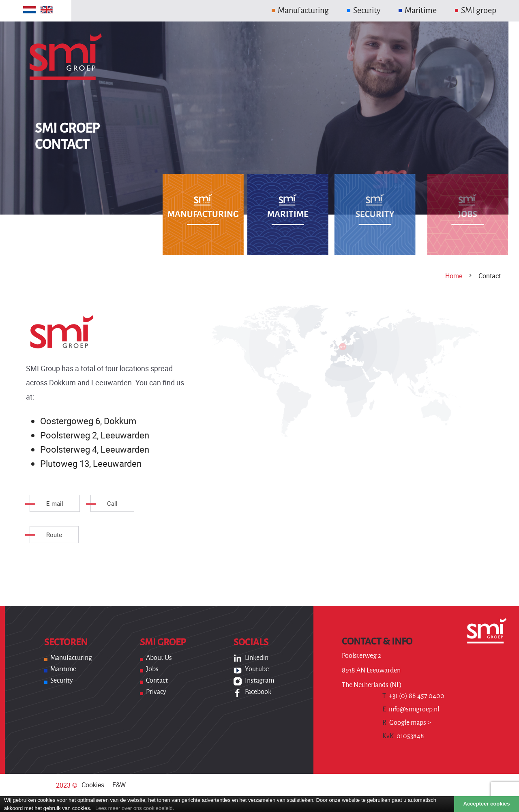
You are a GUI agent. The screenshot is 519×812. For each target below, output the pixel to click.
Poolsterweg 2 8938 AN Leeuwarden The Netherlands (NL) (372, 670)
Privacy (156, 692)
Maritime (63, 669)
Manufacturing (71, 658)
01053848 (403, 736)
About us (159, 658)
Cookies (93, 785)
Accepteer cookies (487, 804)
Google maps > (407, 723)
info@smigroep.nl (411, 709)
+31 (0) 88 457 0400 (413, 696)
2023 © (67, 785)
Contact (157, 681)
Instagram (259, 681)
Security (62, 681)
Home (454, 276)
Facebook (258, 692)
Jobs (152, 669)
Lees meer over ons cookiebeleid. (135, 808)
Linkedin (257, 658)
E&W (119, 785)
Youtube (257, 669)
